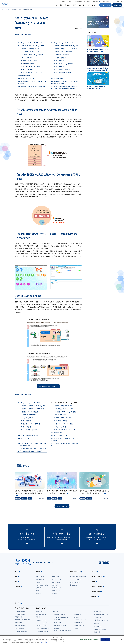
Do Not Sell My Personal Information (89, 640)
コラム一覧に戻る (62, 507)
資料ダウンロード (105, 5)
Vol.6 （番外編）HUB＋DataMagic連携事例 (31, 56)
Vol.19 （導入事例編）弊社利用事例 (61, 74)
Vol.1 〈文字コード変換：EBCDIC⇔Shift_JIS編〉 (65, 47)
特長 (61, 5)
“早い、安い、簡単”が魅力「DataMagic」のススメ (32, 47)
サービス (67, 5)
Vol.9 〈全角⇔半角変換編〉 (59, 59)
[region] (62, 640)
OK (105, 640)
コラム (63, 2)
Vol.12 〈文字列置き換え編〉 (26, 65)
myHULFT (96, 2)
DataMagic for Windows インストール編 (30, 44)
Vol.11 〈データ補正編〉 (58, 62)
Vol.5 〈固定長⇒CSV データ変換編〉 (61, 53)
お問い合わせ (117, 5)
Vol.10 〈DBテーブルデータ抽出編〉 (28, 62)
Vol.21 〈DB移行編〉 (57, 79)
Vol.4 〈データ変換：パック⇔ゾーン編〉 (29, 53)
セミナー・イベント (91, 5)
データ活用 (18, 29)
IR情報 (69, 2)
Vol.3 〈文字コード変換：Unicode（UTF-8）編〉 (64, 50)
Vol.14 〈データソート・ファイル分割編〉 (29, 68)
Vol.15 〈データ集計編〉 (58, 68)
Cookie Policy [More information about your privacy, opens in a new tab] (43, 642)
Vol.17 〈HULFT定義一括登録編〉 (61, 71)
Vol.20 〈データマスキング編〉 (26, 79)
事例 (75, 5)
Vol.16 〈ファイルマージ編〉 (26, 71)
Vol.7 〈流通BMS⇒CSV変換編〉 (60, 56)
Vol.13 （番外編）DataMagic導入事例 (62, 65)
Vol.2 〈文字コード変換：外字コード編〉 (29, 50)
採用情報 (87, 2)
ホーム (55, 5)
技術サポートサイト (108, 2)
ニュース (95, 573)
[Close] (121, 639)
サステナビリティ (78, 2)
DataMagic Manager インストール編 (62, 44)
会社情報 (81, 5)
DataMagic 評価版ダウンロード (48, 387)
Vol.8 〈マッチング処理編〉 (25, 59)
